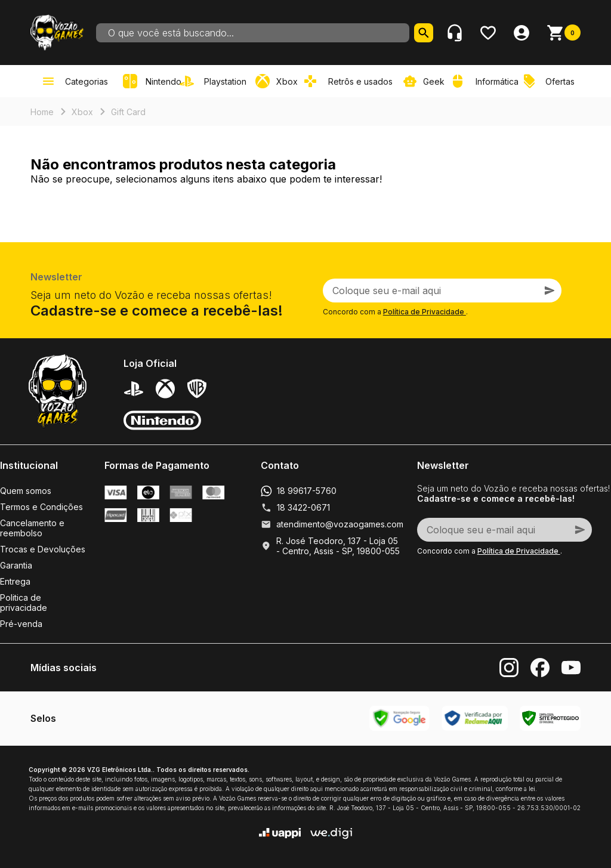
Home (42, 112)
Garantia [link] (16, 565)
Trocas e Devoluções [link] (43, 549)
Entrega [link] (15, 581)
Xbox (82, 112)
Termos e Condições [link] (41, 507)
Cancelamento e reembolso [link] (32, 528)
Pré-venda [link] (21, 624)
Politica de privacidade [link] (24, 603)
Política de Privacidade (425, 312)
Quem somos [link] (26, 491)
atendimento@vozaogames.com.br (345, 524)
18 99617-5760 (307, 491)
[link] (215, 81)
